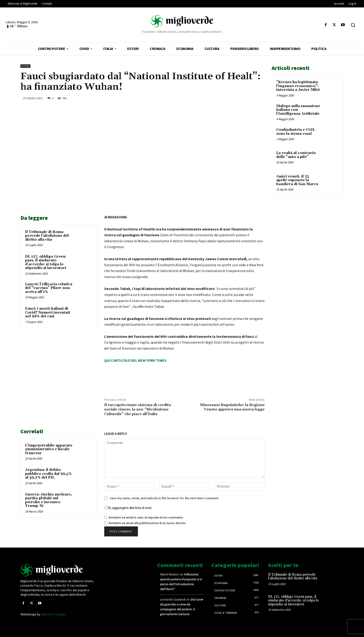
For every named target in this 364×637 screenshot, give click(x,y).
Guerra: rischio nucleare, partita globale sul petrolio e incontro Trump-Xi (49, 500)
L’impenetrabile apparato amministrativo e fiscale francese (49, 449)
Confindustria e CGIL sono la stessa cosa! (296, 132)
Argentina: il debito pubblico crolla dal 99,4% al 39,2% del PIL (48, 474)
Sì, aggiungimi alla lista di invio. (128, 508)
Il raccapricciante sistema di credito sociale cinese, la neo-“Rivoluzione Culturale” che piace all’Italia (138, 409)
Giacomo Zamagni (54, 614)
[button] (353, 25)
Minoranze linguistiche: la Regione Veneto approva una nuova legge (232, 407)
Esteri (25, 66)
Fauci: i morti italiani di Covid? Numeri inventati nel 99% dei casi (48, 312)
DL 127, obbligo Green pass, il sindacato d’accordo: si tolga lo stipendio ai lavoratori (46, 262)
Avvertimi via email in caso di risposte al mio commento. (146, 517)
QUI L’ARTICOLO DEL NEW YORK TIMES (135, 360)
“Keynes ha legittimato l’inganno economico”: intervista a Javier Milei (298, 86)
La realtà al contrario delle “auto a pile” (296, 155)
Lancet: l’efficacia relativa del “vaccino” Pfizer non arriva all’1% (49, 288)
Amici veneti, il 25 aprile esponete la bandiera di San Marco (297, 180)
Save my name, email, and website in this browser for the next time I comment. (164, 498)
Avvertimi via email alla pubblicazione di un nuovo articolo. (148, 523)
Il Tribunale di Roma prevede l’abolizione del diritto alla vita (47, 236)
